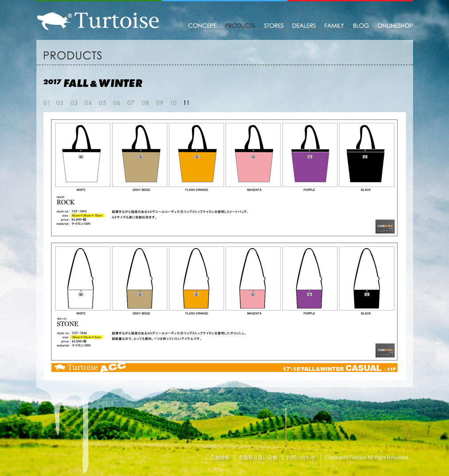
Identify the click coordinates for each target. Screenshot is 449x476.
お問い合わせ (301, 457)
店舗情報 (220, 457)
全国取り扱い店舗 (258, 457)
